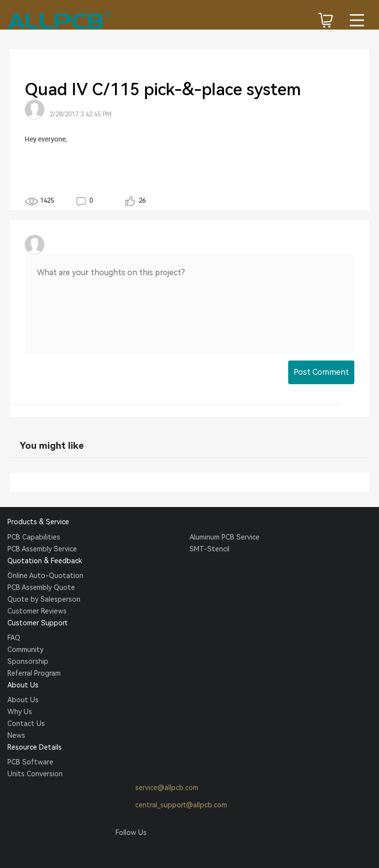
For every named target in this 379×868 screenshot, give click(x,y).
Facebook (123, 851)
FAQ (14, 638)
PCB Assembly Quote (41, 587)
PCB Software (30, 762)
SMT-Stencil (209, 549)
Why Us (20, 712)
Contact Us (26, 723)
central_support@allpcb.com (171, 805)
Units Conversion (35, 774)
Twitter (142, 851)
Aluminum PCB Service (225, 537)
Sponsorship (28, 661)
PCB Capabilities (34, 537)
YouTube (179, 851)
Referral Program (34, 673)
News (16, 735)
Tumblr (160, 851)
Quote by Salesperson (44, 599)
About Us (23, 700)
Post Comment (321, 372)
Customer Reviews (37, 611)
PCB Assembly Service (42, 549)
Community (25, 650)
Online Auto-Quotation (45, 576)
